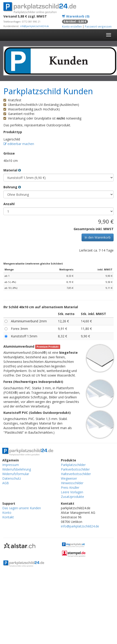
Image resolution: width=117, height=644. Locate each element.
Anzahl (9, 204)
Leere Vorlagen (72, 492)
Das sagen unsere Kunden (22, 508)
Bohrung (12, 187)
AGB (6, 483)
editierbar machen (19, 144)
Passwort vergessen (98, 26)
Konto (7, 513)
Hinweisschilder (72, 483)
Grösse (9, 153)
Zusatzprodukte (72, 497)
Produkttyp (13, 132)
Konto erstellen (72, 26)
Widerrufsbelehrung (17, 469)
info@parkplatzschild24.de (34, 26)
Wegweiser (69, 478)
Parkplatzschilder (73, 465)
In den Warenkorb (98, 237)
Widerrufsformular (16, 474)
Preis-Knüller (70, 487)
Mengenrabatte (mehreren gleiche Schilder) (33, 263)
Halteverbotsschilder (76, 474)
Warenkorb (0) (76, 16)
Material (12, 170)
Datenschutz (12, 478)
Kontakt (8, 517)
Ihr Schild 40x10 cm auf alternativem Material (41, 307)
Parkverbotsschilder (75, 469)
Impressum (11, 465)
